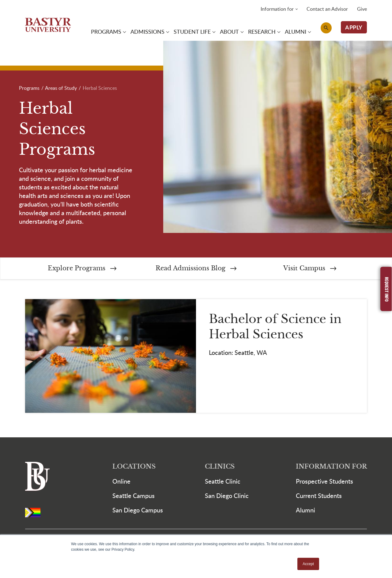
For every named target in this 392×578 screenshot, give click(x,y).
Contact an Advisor (327, 9)
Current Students (319, 497)
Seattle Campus (134, 497)
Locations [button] (134, 468)
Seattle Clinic (223, 482)
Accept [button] (308, 564)
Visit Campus (310, 269)
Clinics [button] (220, 468)
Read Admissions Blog (196, 269)
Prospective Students (324, 482)
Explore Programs (82, 269)
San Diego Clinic (227, 497)
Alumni (305, 511)
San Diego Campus (138, 511)
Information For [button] (331, 468)
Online (121, 482)
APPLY (354, 27)
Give (362, 9)
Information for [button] (277, 9)
